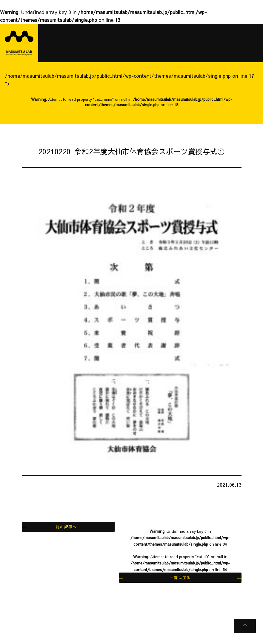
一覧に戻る (180, 577)
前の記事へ (66, 527)
